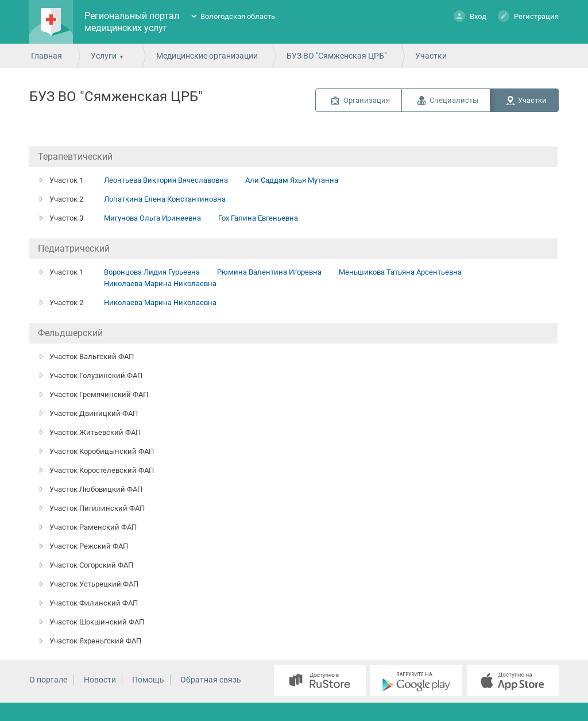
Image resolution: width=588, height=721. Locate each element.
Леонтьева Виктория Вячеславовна (166, 180)
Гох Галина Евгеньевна (258, 218)
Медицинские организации (207, 56)
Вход (470, 16)
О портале (48, 680)
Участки (532, 100)
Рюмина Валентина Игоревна (269, 272)
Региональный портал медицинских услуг (132, 22)
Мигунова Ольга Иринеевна (152, 218)
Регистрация (528, 16)
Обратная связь (211, 680)
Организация (367, 100)
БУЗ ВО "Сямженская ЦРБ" (336, 56)
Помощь (148, 680)
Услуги (104, 56)
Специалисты (454, 100)
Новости (100, 680)
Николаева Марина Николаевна (160, 284)
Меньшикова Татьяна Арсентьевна (400, 272)
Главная (47, 56)
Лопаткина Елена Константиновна (165, 199)
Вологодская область (238, 16)
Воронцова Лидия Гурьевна (152, 272)
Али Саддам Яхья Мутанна (292, 180)
